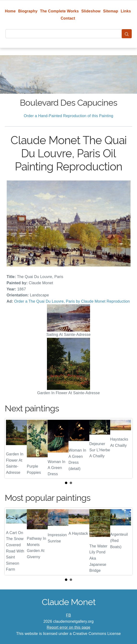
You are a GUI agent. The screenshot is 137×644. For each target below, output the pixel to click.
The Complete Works (59, 11)
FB (69, 615)
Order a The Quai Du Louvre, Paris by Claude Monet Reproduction (72, 301)
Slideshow (91, 11)
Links (126, 11)
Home (10, 11)
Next (125, 448)
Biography (28, 11)
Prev (12, 448)
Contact (68, 18)
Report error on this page (68, 627)
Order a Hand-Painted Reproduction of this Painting (68, 116)
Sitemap (111, 11)
